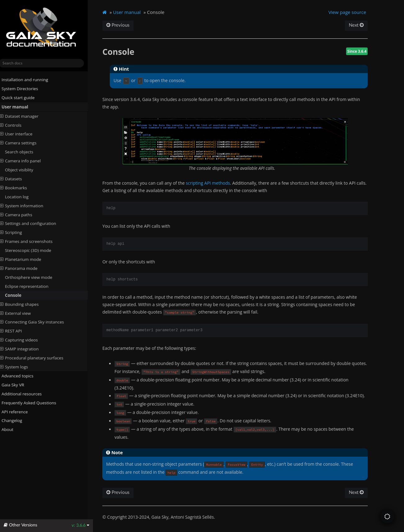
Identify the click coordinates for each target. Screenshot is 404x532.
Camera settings (24, 143)
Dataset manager (24, 116)
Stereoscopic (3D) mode (33, 250)
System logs (19, 367)
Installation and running (28, 80)
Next (361, 25)
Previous (124, 25)
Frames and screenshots (32, 241)
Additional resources (24, 394)
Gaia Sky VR (16, 385)
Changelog (17, 420)
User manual (18, 107)
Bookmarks (19, 188)
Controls (16, 125)
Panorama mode (24, 268)
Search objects (24, 152)
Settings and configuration (33, 223)
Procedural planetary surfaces (37, 358)
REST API (16, 331)
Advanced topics (20, 376)
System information (27, 205)
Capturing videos (24, 340)
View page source (352, 12)
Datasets (16, 179)
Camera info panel (26, 161)
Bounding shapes (25, 304)
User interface (22, 134)
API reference (20, 411)
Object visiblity (24, 170)
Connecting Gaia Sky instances (37, 322)
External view (21, 313)
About (10, 429)
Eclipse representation (32, 286)
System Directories (23, 89)
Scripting (16, 232)
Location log (22, 197)
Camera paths (21, 214)
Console (18, 295)
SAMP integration (25, 349)
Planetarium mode (26, 259)
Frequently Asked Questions (32, 402)
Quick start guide (21, 98)
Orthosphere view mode (34, 277)
